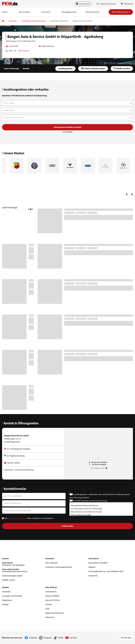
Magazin (92, 567)
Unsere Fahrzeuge (12, 68)
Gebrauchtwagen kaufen (12, 576)
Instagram (47, 638)
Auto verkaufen (52, 563)
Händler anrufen (122, 68)
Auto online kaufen (92, 12)
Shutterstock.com (124, 63)
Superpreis (93, 576)
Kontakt (26, 68)
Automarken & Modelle (98, 563)
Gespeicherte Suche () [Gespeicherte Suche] (106, 4)
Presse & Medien (52, 596)
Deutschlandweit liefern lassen (24, 570)
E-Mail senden (14, 46)
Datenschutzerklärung (17, 518)
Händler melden (12, 463)
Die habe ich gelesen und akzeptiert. (29, 518)
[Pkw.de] (3, 21)
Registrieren (7, 600)
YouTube (73, 638)
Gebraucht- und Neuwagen (24, 564)
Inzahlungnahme (65, 68)
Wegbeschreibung (48, 46)
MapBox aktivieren (100, 468)
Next (132, 194)
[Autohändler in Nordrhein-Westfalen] (34, 21)
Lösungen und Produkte (12, 596)
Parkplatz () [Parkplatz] (127, 4)
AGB (47, 609)
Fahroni (112, 63)
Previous (127, 194)
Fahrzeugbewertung (69, 12)
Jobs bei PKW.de (52, 600)
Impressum (50, 617)
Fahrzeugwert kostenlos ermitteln (68, 127)
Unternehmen (51, 592)
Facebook (33, 638)
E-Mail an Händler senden (93, 68)
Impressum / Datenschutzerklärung (19, 470)
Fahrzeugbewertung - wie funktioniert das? (106, 571)
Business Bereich (83, 4)
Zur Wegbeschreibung (15, 456)
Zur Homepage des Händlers (17, 449)
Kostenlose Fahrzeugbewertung (58, 567)
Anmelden (6, 592)
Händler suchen (9, 580)
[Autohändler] (13, 21)
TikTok (61, 638)
